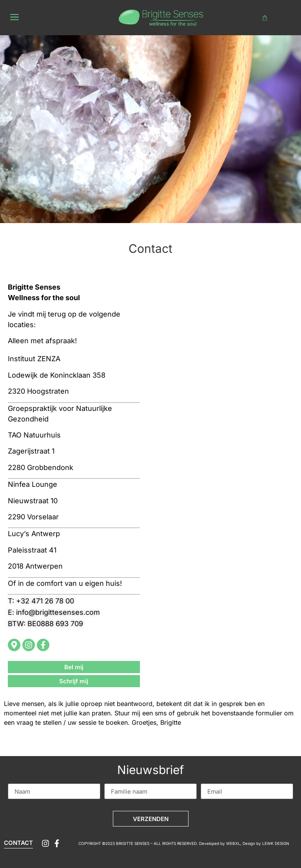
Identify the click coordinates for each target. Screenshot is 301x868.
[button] (14, 18)
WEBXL (233, 843)
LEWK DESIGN (276, 843)
